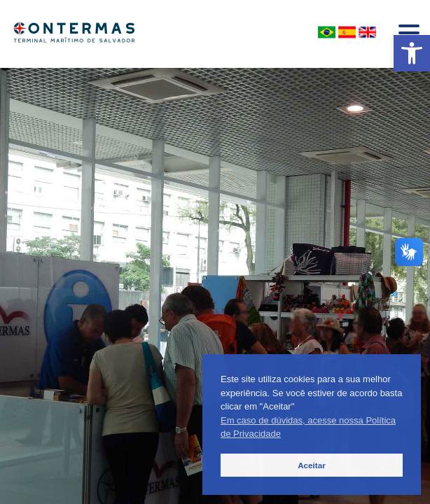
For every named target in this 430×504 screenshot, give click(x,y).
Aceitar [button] (312, 465)
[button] (412, 53)
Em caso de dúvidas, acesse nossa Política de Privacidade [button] (308, 427)
